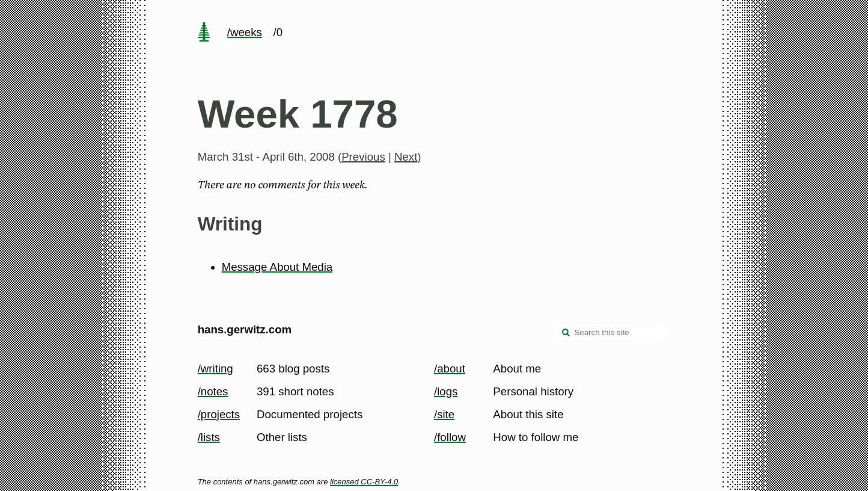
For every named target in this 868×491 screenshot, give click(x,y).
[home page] (204, 33)
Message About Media (277, 267)
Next (406, 157)
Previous (363, 157)
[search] (566, 333)
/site (444, 414)
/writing (215, 369)
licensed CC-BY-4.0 (364, 482)
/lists (209, 437)
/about (450, 369)
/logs (446, 391)
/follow (450, 437)
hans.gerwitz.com (245, 329)
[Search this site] (613, 332)
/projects (219, 414)
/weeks (245, 32)
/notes (213, 391)
